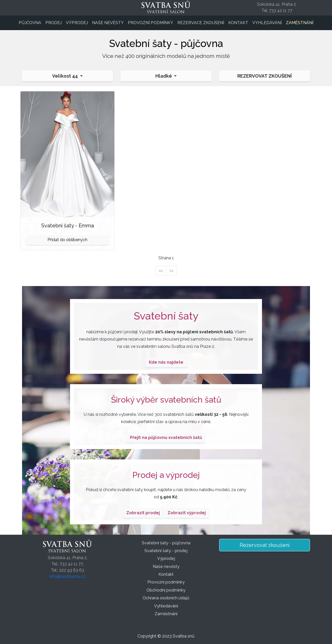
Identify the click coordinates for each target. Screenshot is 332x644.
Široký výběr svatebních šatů (166, 400)
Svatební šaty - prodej (166, 551)
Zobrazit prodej (143, 513)
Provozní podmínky (151, 23)
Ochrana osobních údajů (166, 598)
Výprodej (77, 23)
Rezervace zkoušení (201, 23)
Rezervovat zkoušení (265, 76)
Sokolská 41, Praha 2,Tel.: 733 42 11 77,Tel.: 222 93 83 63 (68, 564)
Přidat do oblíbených (67, 240)
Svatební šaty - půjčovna (166, 543)
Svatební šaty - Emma (68, 226)
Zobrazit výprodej (187, 513)
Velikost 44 (65, 76)
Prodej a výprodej (166, 475)
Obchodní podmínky (166, 590)
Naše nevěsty (108, 23)
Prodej (54, 23)
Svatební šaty (166, 316)
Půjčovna (30, 23)
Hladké (164, 76)
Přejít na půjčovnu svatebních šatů (166, 438)
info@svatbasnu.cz (67, 576)
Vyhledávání (267, 23)
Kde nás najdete (166, 362)
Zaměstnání (300, 23)
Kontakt (238, 23)
